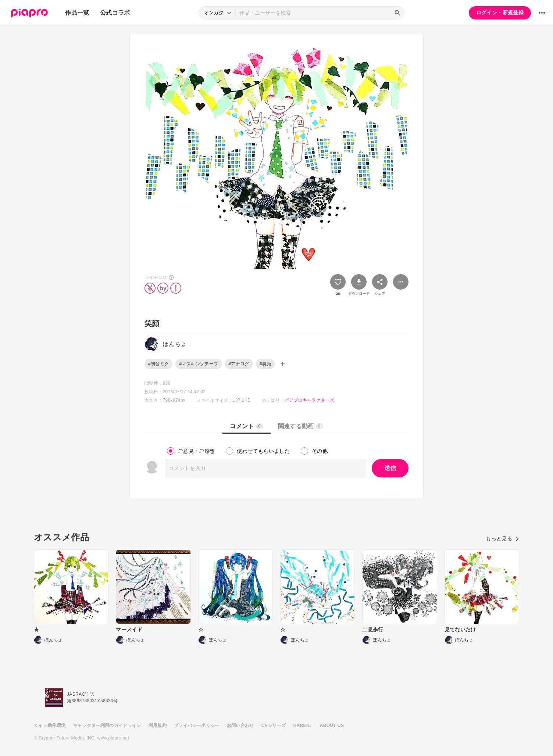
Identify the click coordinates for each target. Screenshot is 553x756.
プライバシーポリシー (197, 725)
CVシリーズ (274, 725)
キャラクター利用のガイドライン (107, 725)
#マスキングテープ (199, 364)
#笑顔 (265, 364)
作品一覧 (77, 13)
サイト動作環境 (50, 725)
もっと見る (502, 538)
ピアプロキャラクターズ (309, 400)
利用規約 (158, 725)
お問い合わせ (240, 725)
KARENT (303, 725)
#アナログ (239, 364)
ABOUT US (332, 725)
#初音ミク (158, 364)
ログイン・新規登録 (500, 12)
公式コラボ (115, 13)
